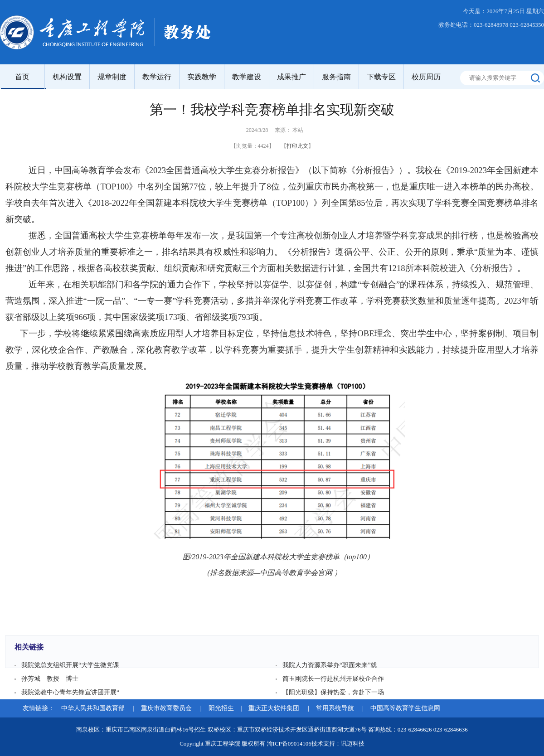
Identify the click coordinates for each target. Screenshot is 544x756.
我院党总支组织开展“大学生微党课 (70, 665)
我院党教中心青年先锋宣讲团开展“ (70, 692)
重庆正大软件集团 (275, 708)
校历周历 (426, 77)
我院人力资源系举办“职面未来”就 (330, 665)
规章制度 (112, 77)
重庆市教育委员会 (167, 708)
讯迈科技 (353, 744)
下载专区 (381, 77)
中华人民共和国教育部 (94, 708)
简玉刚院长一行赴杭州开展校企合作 (333, 679)
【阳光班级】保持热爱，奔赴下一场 (333, 692)
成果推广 (291, 77)
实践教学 (202, 77)
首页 (22, 77)
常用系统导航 (336, 708)
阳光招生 (221, 708)
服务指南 (336, 77)
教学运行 (157, 77)
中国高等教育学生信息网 (405, 708)
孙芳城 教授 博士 (50, 679)
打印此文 (297, 146)
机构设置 (67, 77)
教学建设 (247, 77)
